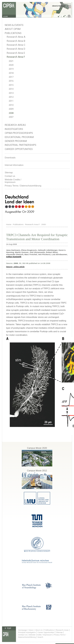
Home (9, 224)
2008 (11, 113)
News (31, 630)
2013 (11, 93)
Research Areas (15, 125)
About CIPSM (13, 29)
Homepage (23, 630)
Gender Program (16, 141)
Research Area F (16, 57)
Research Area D (16, 49)
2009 (11, 109)
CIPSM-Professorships (19, 133)
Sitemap (9, 172)
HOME (6, 16)
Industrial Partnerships (20, 145)
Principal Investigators (27, 632)
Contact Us (23, 635)
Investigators (14, 129)
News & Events (14, 25)
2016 (11, 81)
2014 (11, 89)
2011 (11, 101)
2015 (11, 85)
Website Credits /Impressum (13, 181)
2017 (11, 77)
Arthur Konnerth (14, 257)
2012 (11, 97)
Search (40, 637)
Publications (13, 33)
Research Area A (16, 37)
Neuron (9, 267)
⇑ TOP (8, 628)
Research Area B (16, 41)
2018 (11, 73)
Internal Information (14, 165)
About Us (39, 630)
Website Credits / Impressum (40, 635)
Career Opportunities (19, 149)
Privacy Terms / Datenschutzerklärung (23, 186)
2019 (11, 69)
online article (19, 267)
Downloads (10, 158)
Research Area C (16, 45)
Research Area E (16, 53)
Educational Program (19, 137)
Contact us (10, 176)
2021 (11, 61)
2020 (11, 65)
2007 (11, 117)
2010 (11, 105)
